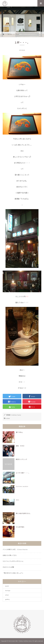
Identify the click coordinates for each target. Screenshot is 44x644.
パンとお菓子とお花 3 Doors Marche (15, 549)
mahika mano (16, 415)
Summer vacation (22, 486)
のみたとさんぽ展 (8, 567)
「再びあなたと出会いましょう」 (13, 573)
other (8, 418)
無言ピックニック (21, 459)
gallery (7, 599)
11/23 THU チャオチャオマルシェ (13, 561)
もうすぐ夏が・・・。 (23, 473)
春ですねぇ (19, 432)
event (7, 586)
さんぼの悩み (20, 527)
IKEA (17, 500)
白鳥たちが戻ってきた (10, 555)
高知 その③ (20, 446)
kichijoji (8, 590)
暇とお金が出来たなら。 (24, 513)
